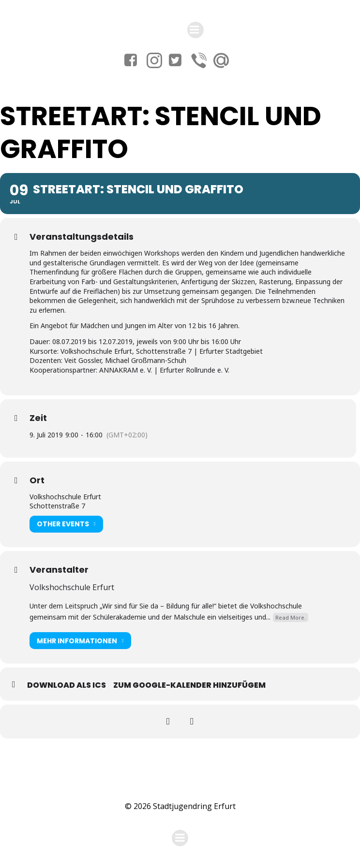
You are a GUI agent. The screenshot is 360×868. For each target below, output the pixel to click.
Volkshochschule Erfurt (72, 587)
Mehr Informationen (80, 641)
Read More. (291, 617)
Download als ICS (67, 685)
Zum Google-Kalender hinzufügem (189, 685)
